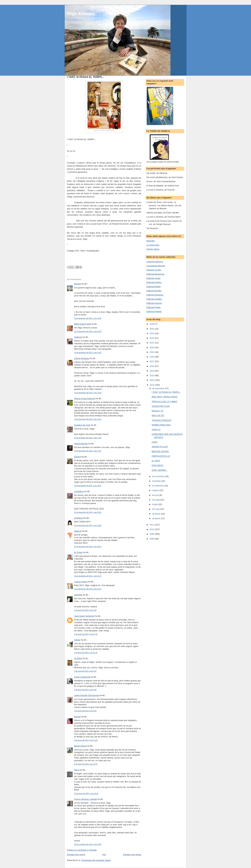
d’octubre (157, 481)
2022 (152, 338)
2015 (152, 371)
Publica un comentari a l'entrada (82, 850)
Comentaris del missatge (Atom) (96, 860)
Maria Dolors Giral (83, 324)
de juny (156, 495)
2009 (152, 534)
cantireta (78, 595)
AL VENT (156, 461)
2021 (152, 343)
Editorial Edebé (154, 287)
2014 (152, 375)
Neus (77, 770)
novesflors (79, 491)
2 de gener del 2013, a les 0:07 (85, 671)
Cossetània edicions (156, 266)
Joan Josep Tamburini (84, 616)
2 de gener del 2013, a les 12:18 (86, 740)
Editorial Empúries (155, 295)
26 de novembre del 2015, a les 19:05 (88, 844)
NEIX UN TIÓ (158, 415)
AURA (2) (156, 430)
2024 (152, 329)
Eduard (77, 457)
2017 (152, 361)
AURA (154, 442)
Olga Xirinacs (81, 14)
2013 (152, 380)
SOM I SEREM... (159, 470)
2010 (152, 529)
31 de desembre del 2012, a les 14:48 (88, 318)
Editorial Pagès (153, 307)
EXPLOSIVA (157, 465)
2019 (152, 352)
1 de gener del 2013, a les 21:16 (86, 653)
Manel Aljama (80, 746)
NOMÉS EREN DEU (161, 425)
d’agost (156, 490)
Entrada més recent (76, 854)
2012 (152, 385)
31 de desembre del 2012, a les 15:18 (88, 353)
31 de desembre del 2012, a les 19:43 (88, 547)
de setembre (158, 486)
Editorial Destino (154, 282)
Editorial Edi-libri (154, 291)
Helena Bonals (81, 444)
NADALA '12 (157, 411)
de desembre (159, 388)
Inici (104, 854)
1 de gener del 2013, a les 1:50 (85, 610)
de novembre (159, 476)
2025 (152, 324)
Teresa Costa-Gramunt (85, 398)
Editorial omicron (154, 303)
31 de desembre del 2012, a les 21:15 (88, 576)
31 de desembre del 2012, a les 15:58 (88, 393)
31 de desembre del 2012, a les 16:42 (88, 419)
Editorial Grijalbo (154, 299)
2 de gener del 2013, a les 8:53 (85, 711)
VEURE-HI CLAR (160, 447)
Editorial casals (153, 278)
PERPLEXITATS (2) (161, 456)
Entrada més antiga (132, 854)
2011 (152, 525)
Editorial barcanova (155, 274)
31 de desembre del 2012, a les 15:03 (88, 331)
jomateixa (79, 518)
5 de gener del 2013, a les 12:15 (86, 764)
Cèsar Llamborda (82, 677)
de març (156, 509)
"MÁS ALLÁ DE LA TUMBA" (164, 402)
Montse (78, 284)
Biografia (151, 241)
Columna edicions (155, 262)
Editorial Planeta (154, 311)
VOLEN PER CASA (161, 406)
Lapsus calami (81, 582)
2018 (152, 357)
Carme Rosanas (82, 358)
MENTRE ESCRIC (160, 451)
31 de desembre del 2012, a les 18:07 (88, 486)
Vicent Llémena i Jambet (85, 799)
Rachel (77, 717)
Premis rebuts (153, 249)
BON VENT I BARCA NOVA (164, 397)
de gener (157, 518)
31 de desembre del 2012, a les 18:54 (88, 512)
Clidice (77, 640)
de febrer (157, 514)
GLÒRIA (78, 658)
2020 (152, 347)
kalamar (78, 531)
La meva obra (153, 245)
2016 (152, 366)
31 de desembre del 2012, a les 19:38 (88, 525)
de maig (156, 500)
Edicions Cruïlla (154, 270)
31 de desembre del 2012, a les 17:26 (88, 451)
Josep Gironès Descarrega (87, 695)
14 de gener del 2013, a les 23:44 (86, 794)
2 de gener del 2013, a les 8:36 (85, 690)
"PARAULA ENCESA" (162, 420)
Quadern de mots (82, 425)
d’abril (155, 504)
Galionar (78, 337)
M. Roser (78, 552)
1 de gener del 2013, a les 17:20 (86, 634)
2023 (152, 333)
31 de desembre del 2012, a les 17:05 (88, 438)
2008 (152, 539)
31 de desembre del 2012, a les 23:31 (88, 589)
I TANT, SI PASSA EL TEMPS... (166, 392)
